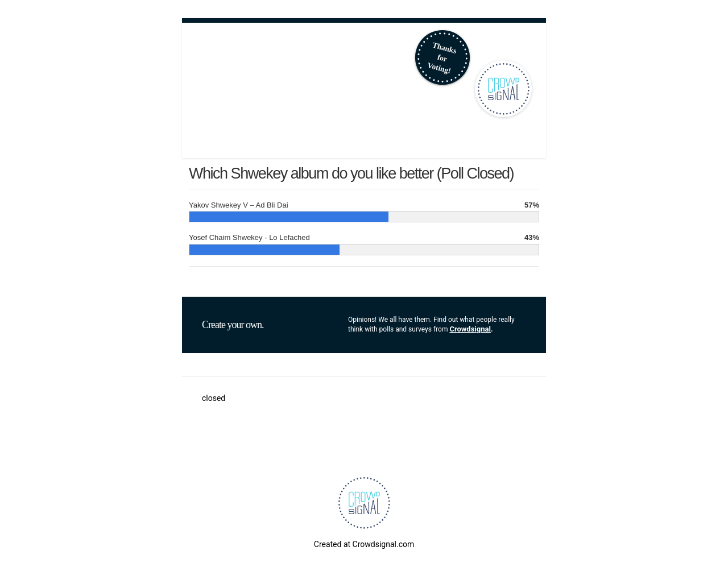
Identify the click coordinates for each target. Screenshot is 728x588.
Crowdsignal (470, 329)
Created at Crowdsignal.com (364, 544)
